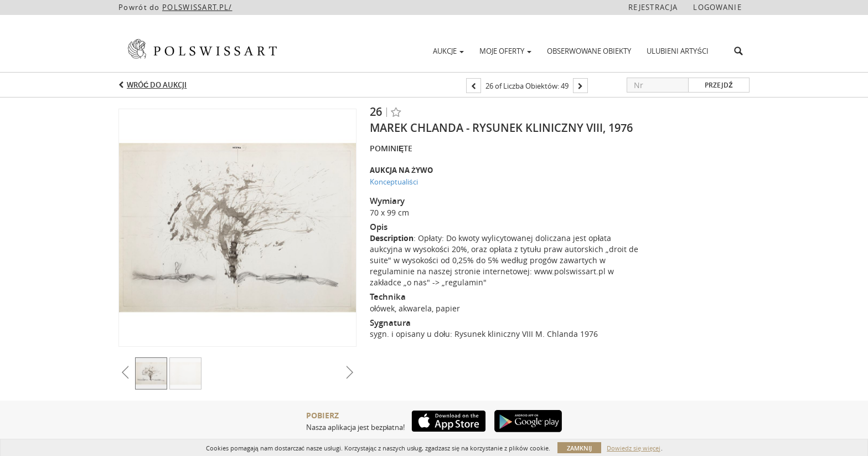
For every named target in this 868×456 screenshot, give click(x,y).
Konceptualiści (394, 182)
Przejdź (719, 85)
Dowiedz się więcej (634, 448)
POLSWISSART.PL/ (197, 7)
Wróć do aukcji (157, 85)
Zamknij (579, 448)
